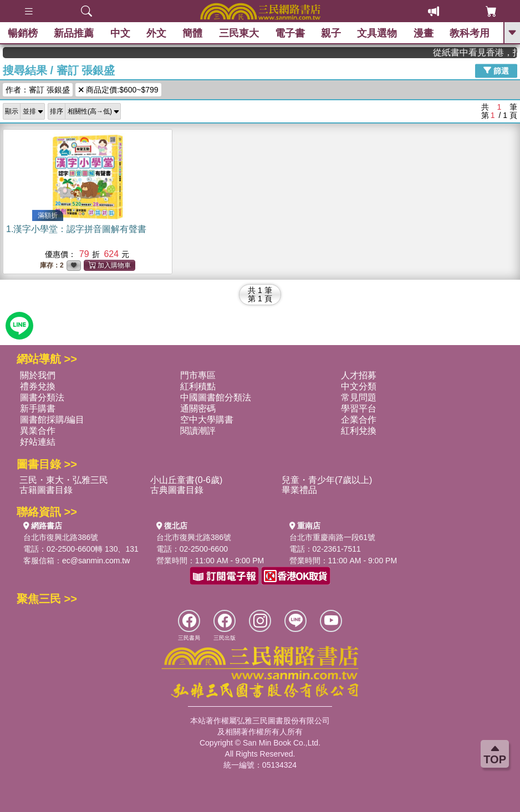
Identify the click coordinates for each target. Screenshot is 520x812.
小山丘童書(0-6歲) (186, 480)
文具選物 (378, 33)
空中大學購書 (207, 420)
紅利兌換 (359, 431)
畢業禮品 (299, 490)
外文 (157, 33)
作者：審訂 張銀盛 (38, 90)
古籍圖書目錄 (46, 490)
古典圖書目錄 (177, 490)
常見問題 (359, 397)
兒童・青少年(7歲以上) (327, 480)
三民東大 (239, 33)
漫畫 (424, 33)
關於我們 (38, 375)
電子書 (290, 33)
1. (76, 229)
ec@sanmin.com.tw (96, 561)
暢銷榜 (23, 33)
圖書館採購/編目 (52, 420)
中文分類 (359, 386)
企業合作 (359, 420)
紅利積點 (198, 386)
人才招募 (359, 375)
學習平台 (359, 408)
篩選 (496, 70)
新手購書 (38, 408)
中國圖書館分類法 (216, 397)
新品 (74, 33)
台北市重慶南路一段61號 (333, 537)
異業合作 (38, 431)
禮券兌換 (38, 386)
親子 (332, 33)
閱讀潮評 (198, 431)
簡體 (193, 33)
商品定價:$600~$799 (118, 90)
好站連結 (38, 442)
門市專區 (198, 375)
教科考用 (470, 33)
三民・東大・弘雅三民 (64, 480)
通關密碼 (198, 408)
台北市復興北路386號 (61, 537)
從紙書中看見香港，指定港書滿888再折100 (482, 52)
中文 (121, 33)
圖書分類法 (42, 397)
